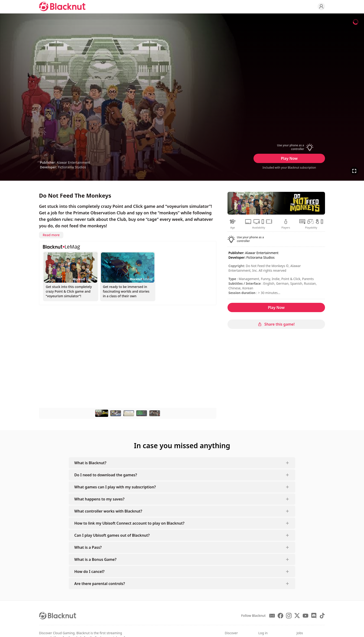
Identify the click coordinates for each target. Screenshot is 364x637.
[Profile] (321, 7)
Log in (263, 633)
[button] (289, 147)
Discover (231, 633)
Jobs (300, 633)
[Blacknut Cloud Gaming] (62, 7)
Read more (51, 235)
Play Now (289, 158)
